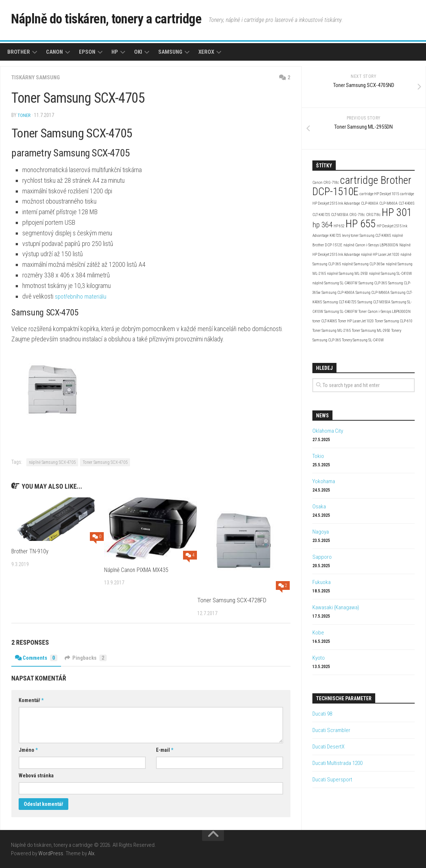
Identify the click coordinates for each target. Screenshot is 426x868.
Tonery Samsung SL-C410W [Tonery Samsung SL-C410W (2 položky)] (363, 340)
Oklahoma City (328, 431)
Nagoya (321, 532)
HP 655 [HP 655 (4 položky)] (361, 224)
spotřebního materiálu (82, 296)
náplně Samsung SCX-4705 (52, 462)
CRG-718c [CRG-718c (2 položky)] (357, 215)
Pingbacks (90, 657)
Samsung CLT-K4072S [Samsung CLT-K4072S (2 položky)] (340, 302)
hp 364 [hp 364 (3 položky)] (322, 225)
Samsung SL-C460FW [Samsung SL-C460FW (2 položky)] (341, 312)
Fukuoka (322, 582)
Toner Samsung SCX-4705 (105, 462)
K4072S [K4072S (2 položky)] (335, 236)
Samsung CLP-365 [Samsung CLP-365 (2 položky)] (373, 283)
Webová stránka (36, 775)
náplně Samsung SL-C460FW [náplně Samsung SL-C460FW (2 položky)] (335, 283)
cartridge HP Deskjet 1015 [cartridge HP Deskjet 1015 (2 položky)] (379, 194)
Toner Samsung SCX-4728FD (232, 600)
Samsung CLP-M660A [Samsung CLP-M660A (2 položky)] (372, 293)
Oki (138, 52)
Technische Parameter (344, 698)
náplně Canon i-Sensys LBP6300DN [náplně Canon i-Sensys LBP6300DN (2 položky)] (371, 245)
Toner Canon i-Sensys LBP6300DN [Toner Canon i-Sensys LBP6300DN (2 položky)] (385, 312)
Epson (87, 52)
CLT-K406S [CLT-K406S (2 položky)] (406, 203)
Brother (19, 52)
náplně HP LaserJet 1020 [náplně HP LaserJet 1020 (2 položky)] (380, 255)
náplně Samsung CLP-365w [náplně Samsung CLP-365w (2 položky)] (363, 264)
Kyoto (319, 658)
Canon (54, 52)
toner (24, 115)
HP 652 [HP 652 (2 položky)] (339, 226)
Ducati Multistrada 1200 (337, 763)
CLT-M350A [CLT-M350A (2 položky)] (340, 215)
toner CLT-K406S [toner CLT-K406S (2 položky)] (325, 321)
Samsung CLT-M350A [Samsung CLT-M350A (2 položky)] (374, 302)
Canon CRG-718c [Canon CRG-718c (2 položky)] (326, 183)
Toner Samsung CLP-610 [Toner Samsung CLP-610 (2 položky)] (394, 321)
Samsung (170, 52)
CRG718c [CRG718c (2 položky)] (373, 215)
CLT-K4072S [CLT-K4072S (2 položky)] (321, 215)
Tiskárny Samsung (37, 77)
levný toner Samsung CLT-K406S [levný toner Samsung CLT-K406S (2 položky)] (366, 236)
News (322, 416)
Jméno (28, 750)
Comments (38, 657)
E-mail (165, 750)
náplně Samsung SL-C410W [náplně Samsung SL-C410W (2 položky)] (390, 274)
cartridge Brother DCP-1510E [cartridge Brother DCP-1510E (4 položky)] (362, 186)
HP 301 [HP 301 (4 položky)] (397, 212)
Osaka (319, 507)
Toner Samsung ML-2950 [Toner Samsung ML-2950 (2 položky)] (371, 331)
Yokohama (324, 481)
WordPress (51, 853)
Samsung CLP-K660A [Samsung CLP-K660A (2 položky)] (338, 293)
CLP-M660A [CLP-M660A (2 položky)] (388, 203)
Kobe (318, 633)
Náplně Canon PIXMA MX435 (139, 569)
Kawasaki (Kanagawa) (336, 607)
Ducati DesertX (328, 747)
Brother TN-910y (31, 551)
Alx (91, 853)
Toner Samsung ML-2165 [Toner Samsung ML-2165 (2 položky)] (332, 331)
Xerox (206, 52)
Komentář (31, 700)
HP (115, 52)
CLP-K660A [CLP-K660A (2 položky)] (370, 203)
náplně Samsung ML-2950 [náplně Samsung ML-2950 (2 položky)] (347, 274)
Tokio (318, 456)
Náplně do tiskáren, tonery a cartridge (123, 20)
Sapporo (322, 557)
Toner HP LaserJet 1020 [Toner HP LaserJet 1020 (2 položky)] (356, 321)
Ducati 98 (322, 714)
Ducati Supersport (332, 780)
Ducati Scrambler (331, 730)
